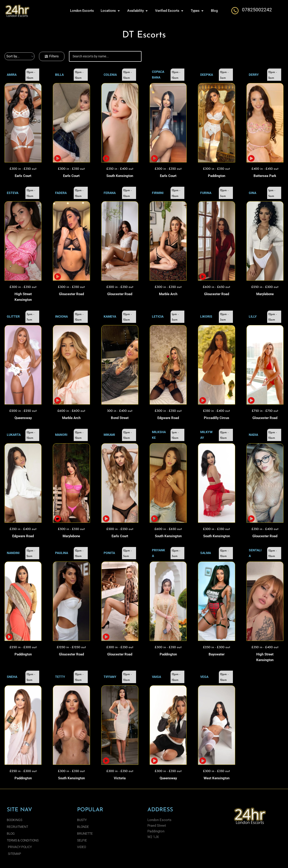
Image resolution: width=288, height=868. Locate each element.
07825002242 (257, 10)
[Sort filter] (20, 56)
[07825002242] (235, 11)
